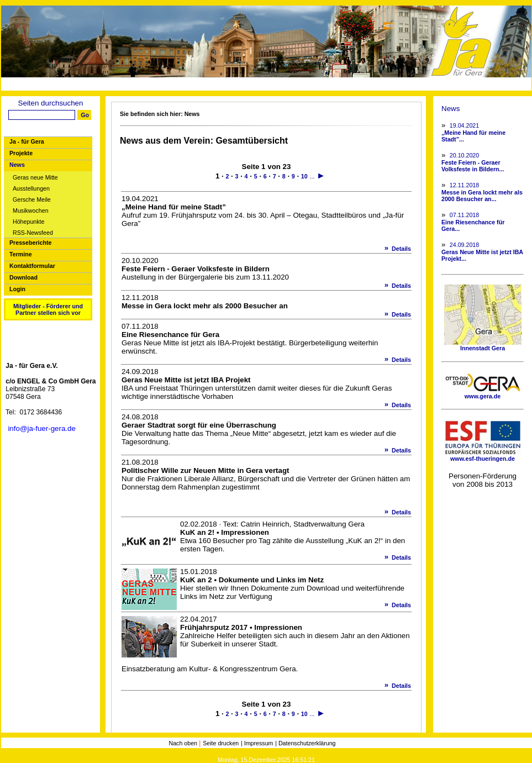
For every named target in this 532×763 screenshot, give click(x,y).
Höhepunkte (28, 222)
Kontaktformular (32, 266)
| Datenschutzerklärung (305, 743)
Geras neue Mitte (35, 178)
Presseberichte (30, 243)
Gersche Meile (32, 200)
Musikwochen (31, 211)
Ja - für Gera (27, 141)
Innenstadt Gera (483, 345)
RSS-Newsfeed (33, 233)
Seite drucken (221, 743)
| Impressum (257, 743)
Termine (21, 254)
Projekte (21, 153)
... (312, 176)
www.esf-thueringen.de (483, 456)
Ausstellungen (31, 189)
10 (304, 176)
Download (23, 277)
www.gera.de (483, 393)
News (17, 165)
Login (17, 289)
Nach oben (184, 743)
